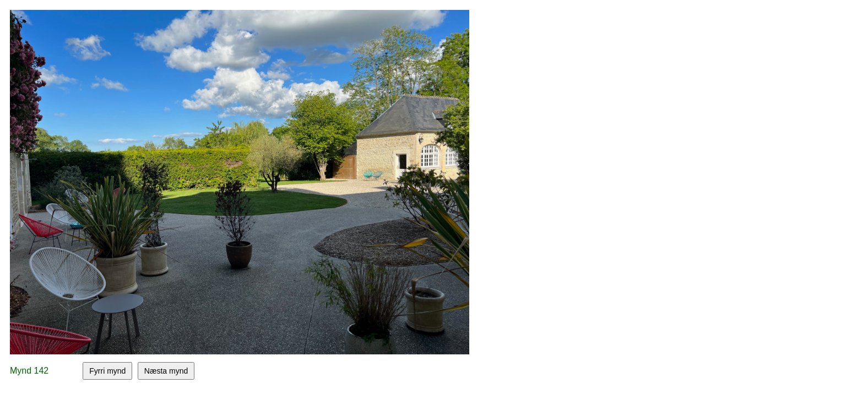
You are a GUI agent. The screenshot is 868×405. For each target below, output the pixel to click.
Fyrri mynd (107, 371)
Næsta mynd (166, 371)
